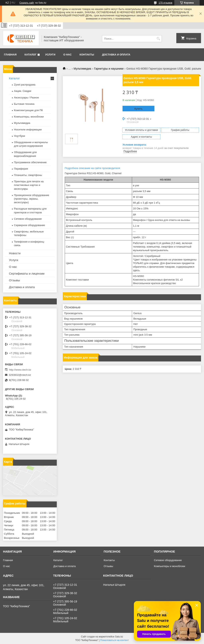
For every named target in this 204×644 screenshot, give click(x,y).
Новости (15, 253)
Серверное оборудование (29, 225)
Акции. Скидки (23, 91)
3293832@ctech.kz (20, 375)
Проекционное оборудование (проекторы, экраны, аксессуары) (32, 199)
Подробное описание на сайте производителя (92, 168)
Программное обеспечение (30, 162)
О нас (68, 55)
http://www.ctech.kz (20, 370)
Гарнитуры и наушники (109, 69)
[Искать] (158, 39)
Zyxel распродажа (25, 85)
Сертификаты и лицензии (27, 273)
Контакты (87, 55)
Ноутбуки (20, 136)
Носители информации (28, 130)
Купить (138, 109)
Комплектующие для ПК (28, 110)
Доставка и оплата (116, 55)
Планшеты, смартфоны (28, 175)
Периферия (21, 169)
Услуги (50, 55)
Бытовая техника (24, 104)
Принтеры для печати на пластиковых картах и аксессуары (29, 185)
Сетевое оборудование (28, 219)
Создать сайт (27, 3)
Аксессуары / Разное (26, 98)
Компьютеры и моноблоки (170, 566)
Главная (10, 55)
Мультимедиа (82, 69)
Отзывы (14, 280)
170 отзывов (165, 3)
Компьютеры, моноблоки (29, 117)
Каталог (30, 55)
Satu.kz (119, 637)
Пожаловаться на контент (114, 640)
